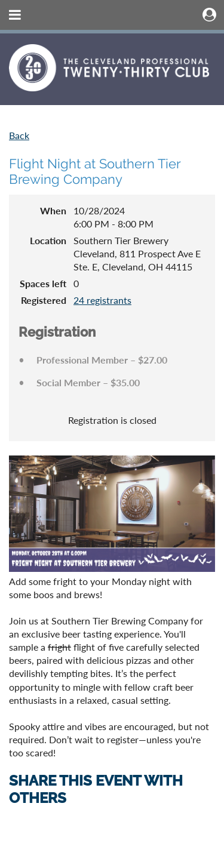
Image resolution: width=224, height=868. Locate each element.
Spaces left (43, 283)
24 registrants (102, 300)
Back (19, 135)
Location (48, 240)
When (53, 210)
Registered (44, 300)
